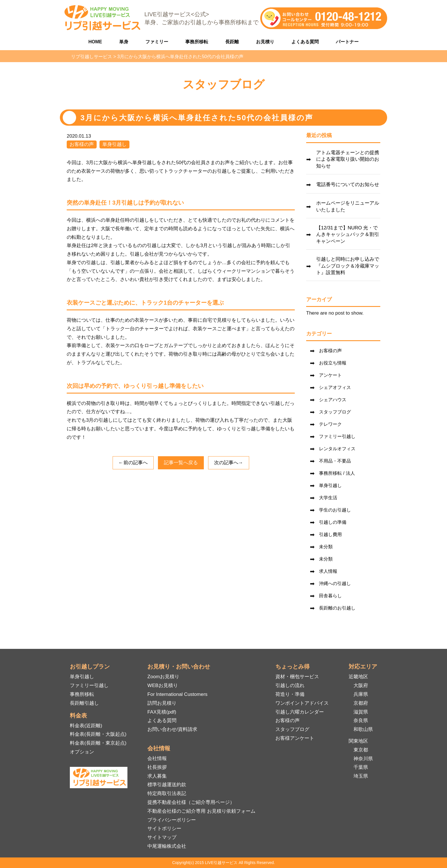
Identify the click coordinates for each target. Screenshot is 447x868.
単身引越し (114, 144)
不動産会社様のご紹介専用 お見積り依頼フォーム (201, 811)
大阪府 (361, 685)
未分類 (326, 547)
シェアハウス (333, 400)
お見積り (265, 42)
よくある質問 (305, 42)
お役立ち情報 (333, 363)
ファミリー (157, 42)
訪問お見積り (162, 703)
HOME (95, 42)
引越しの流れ (290, 685)
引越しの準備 (333, 522)
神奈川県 (363, 759)
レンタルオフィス (337, 449)
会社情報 (157, 758)
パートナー (347, 42)
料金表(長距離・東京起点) (98, 743)
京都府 (361, 703)
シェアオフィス (335, 387)
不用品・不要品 (335, 461)
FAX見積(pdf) (162, 712)
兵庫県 (361, 694)
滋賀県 (361, 712)
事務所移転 (197, 42)
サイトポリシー (164, 829)
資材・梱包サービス (297, 677)
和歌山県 (363, 729)
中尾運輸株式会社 (167, 846)
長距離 (232, 42)
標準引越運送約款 (167, 785)
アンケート (330, 375)
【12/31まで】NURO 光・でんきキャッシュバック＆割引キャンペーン (348, 235)
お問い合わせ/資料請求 (172, 729)
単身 (124, 42)
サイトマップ (162, 837)
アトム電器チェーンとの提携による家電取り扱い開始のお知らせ (348, 159)
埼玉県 (361, 776)
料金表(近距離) (86, 726)
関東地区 (358, 741)
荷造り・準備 (290, 694)
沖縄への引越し (335, 583)
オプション (82, 752)
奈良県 (361, 721)
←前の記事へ (133, 463)
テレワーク (330, 424)
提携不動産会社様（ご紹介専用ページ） (191, 802)
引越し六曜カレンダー (300, 712)
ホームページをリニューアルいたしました (348, 206)
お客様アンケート (295, 738)
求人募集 (157, 776)
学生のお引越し (335, 510)
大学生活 (328, 498)
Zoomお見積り (163, 677)
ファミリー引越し (337, 436)
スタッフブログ (335, 412)
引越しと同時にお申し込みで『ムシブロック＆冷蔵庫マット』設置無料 (348, 266)
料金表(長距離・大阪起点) (98, 734)
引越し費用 (330, 534)
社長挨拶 (157, 767)
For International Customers (177, 694)
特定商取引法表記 (167, 793)
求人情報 (328, 571)
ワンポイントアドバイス (302, 703)
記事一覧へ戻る (181, 463)
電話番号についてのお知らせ (348, 185)
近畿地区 (358, 677)
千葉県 (361, 767)
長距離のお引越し (337, 608)
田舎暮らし (330, 596)
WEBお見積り (163, 685)
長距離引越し (84, 703)
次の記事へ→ (229, 463)
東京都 (361, 750)
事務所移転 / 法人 (337, 473)
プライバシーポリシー (172, 820)
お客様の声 (82, 144)
